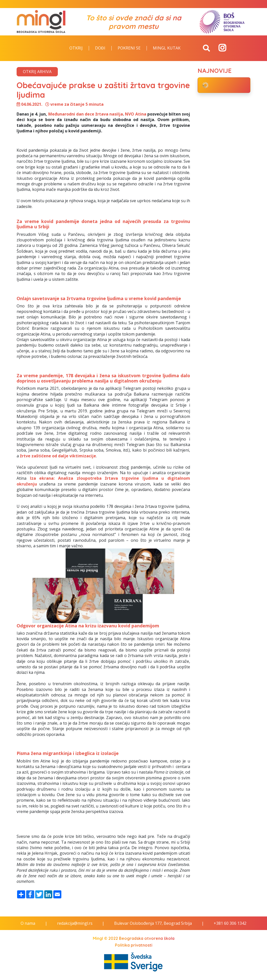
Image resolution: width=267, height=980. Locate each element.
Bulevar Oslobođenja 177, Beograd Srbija (153, 923)
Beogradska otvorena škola (147, 938)
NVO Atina (136, 114)
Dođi (100, 48)
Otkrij (76, 48)
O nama (28, 923)
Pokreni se (129, 48)
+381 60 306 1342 (230, 923)
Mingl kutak (167, 48)
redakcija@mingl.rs (75, 923)
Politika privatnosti (134, 945)
